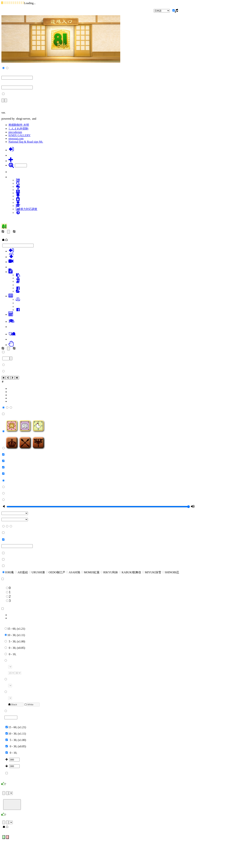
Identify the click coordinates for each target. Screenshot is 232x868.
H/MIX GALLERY (20, 135)
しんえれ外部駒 (18, 129)
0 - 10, (10, 654)
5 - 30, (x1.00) (15, 641)
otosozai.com (16, 138)
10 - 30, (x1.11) (15, 635)
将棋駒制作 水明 (19, 125)
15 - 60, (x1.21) (15, 629)
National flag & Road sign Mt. (26, 142)
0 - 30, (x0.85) (15, 648)
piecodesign (15, 132)
